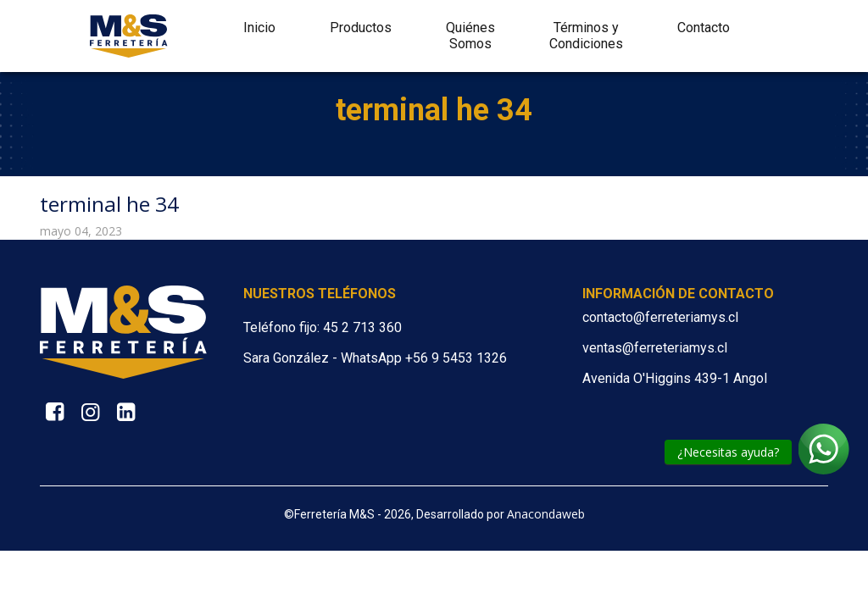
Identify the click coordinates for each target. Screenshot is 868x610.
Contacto (704, 28)
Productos (361, 28)
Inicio (259, 28)
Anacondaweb (546, 514)
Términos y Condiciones (586, 36)
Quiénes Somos (470, 36)
